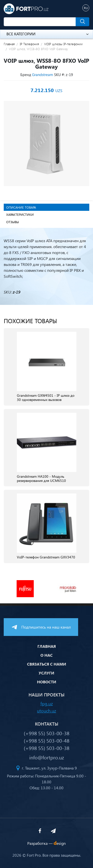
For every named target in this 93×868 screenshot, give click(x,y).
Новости (47, 682)
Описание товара (21, 207)
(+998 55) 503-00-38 (47, 733)
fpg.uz (47, 703)
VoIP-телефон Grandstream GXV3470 (46, 557)
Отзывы (13, 222)
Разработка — (46, 843)
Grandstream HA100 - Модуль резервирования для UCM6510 (41, 479)
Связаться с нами (47, 664)
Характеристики (20, 214)
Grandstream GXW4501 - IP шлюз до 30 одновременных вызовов (46, 398)
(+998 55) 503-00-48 (47, 740)
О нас (46, 655)
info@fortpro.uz (47, 757)
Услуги (46, 673)
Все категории (47, 34)
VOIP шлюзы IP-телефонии (63, 44)
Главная (9, 44)
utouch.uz (46, 711)
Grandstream (43, 75)
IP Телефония (29, 44)
